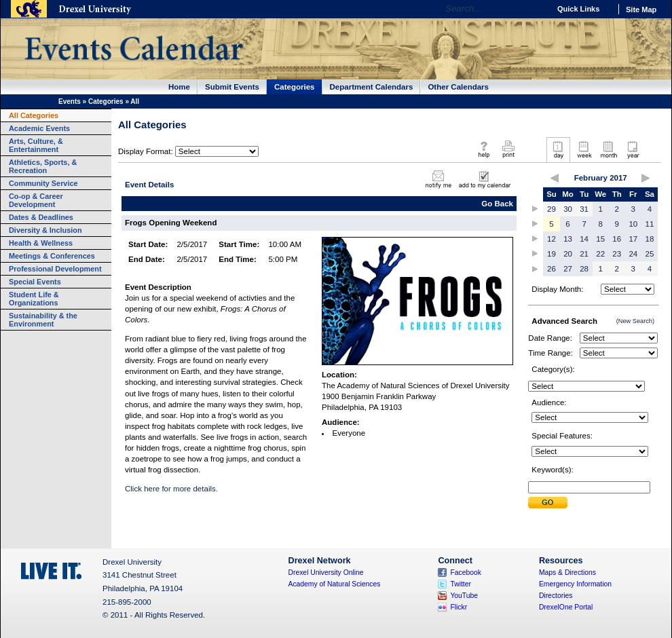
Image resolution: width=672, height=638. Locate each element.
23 (617, 254)
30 (568, 209)
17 (633, 239)
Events (70, 101)
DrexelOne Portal (566, 607)
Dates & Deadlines (41, 217)
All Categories (34, 115)
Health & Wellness (41, 243)
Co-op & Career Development (36, 200)
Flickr (459, 607)
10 (633, 224)
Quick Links (578, 9)
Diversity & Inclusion (45, 230)
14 (584, 239)
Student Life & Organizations (34, 299)
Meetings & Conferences (52, 256)
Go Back (497, 204)
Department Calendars (372, 87)
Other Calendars (458, 87)
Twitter (461, 584)
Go (536, 9)
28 (584, 269)
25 (650, 254)
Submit (548, 503)
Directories (556, 596)
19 (552, 254)
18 (650, 239)
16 (617, 239)
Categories (295, 87)
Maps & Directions (567, 573)
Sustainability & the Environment (43, 320)
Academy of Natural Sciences (335, 584)
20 (568, 254)
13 (568, 239)
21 (584, 254)
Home (179, 87)
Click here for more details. (171, 489)
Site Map (641, 10)
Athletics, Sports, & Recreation (43, 166)
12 (552, 239)
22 (600, 254)
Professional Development (55, 269)
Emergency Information (575, 584)
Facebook (466, 573)
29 (552, 209)
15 (600, 239)
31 (584, 209)
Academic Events (39, 128)
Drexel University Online (326, 573)
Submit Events (232, 87)
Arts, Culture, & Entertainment (36, 145)
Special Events (35, 282)
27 (568, 269)
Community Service (43, 183)
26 (552, 269)
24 (633, 254)
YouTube (464, 596)
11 (650, 224)
